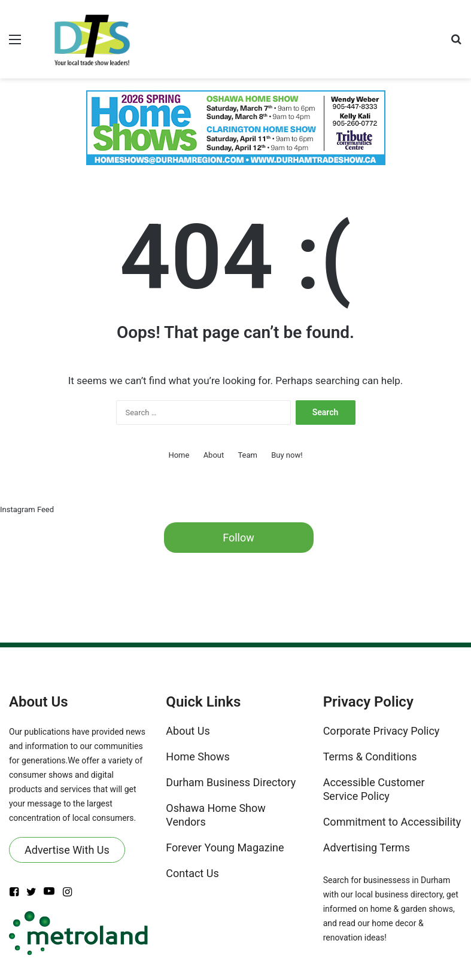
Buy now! (287, 455)
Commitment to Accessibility (392, 822)
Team (247, 455)
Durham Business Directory (231, 782)
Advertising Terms (367, 847)
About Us (188, 731)
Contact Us (192, 873)
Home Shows (198, 757)
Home (179, 455)
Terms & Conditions (370, 757)
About (214, 455)
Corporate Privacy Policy (382, 731)
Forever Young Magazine (225, 847)
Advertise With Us (67, 850)
